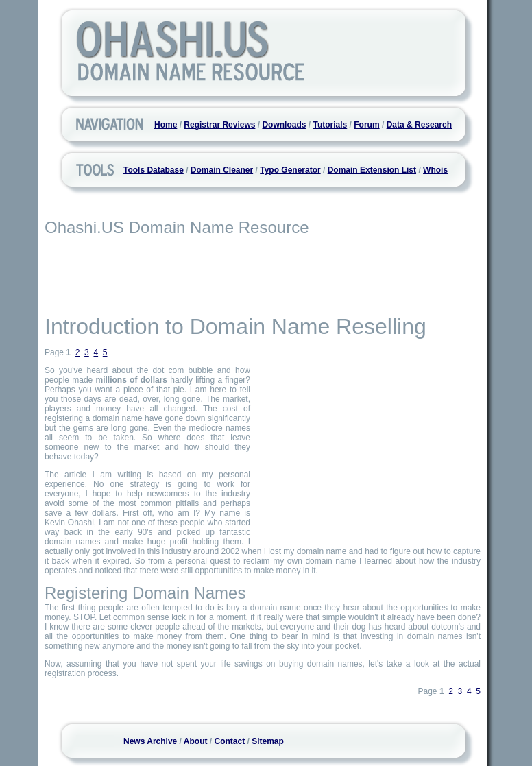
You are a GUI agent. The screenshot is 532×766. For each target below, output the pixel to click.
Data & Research (419, 125)
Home (166, 125)
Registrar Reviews (219, 125)
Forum (366, 125)
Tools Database (154, 170)
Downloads (284, 125)
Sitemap (268, 741)
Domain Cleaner (222, 170)
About (196, 741)
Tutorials (330, 125)
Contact (230, 741)
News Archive (150, 741)
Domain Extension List (372, 170)
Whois (435, 170)
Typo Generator (290, 170)
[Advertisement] (263, 274)
